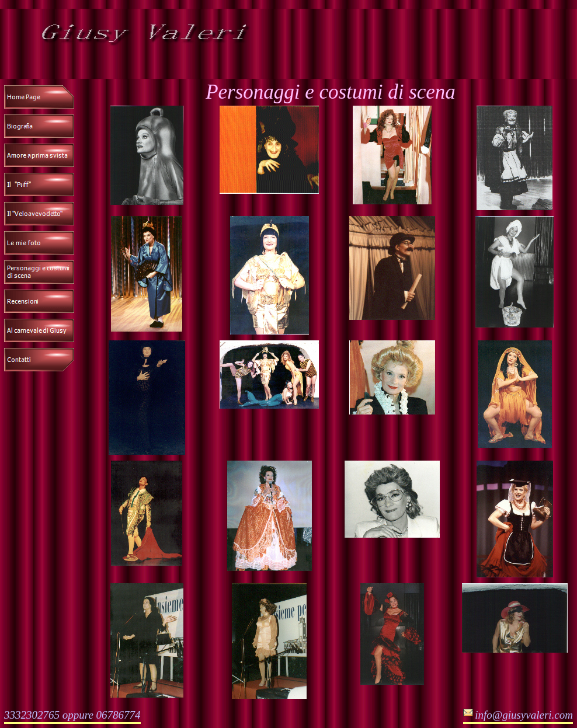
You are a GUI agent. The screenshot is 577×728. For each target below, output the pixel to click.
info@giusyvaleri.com (524, 715)
